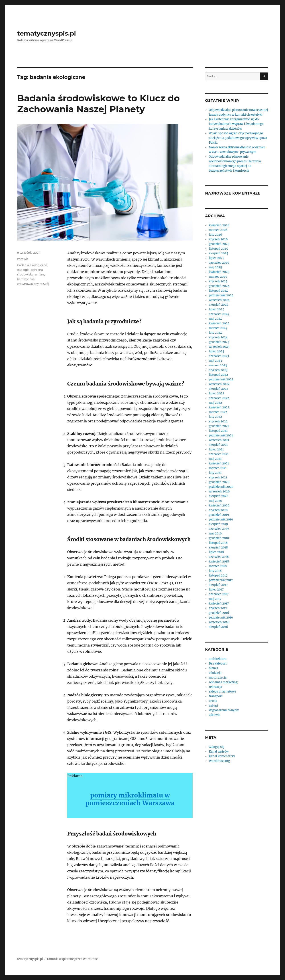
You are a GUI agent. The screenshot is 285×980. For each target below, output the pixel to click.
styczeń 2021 (218, 477)
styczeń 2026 (218, 239)
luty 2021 (215, 473)
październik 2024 (221, 295)
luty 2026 (216, 235)
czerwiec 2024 (219, 314)
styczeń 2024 (218, 337)
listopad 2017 (218, 575)
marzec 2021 (218, 468)
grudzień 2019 (219, 515)
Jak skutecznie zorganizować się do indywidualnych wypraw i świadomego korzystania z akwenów (236, 124)
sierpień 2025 (219, 253)
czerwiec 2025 (219, 263)
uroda (213, 701)
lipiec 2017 (216, 589)
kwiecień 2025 (219, 272)
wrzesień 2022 (219, 384)
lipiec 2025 (217, 258)
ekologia (23, 270)
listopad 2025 (218, 249)
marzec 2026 (218, 230)
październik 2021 (221, 435)
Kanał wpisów (219, 752)
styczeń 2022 (218, 421)
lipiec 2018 (216, 552)
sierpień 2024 (219, 305)
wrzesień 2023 (219, 347)
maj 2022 (215, 403)
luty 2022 (215, 417)
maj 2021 (215, 459)
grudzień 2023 (219, 342)
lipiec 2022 (217, 393)
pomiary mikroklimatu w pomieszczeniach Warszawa (130, 799)
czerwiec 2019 (219, 529)
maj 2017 (215, 599)
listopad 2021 (218, 431)
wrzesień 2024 (219, 300)
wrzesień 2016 (219, 622)
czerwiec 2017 (219, 594)
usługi (213, 706)
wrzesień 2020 (219, 491)
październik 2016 (221, 618)
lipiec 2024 (217, 309)
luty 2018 (215, 571)
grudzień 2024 (219, 286)
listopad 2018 (218, 543)
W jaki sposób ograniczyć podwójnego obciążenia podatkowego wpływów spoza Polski (238, 138)
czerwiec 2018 (219, 557)
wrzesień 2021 (219, 440)
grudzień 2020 (219, 482)
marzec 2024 (218, 328)
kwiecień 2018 (219, 561)
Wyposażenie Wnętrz (224, 710)
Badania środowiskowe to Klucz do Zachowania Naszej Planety (98, 104)
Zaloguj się (217, 747)
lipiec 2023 (216, 351)
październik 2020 (221, 487)
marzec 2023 (218, 365)
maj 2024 (215, 319)
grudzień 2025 (219, 244)
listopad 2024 (218, 291)
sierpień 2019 (218, 524)
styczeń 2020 (218, 510)
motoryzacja (218, 678)
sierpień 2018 (218, 547)
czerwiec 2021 (219, 454)
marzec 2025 (218, 277)
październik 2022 (221, 379)
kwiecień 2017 (219, 603)
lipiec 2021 (216, 449)
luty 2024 (215, 333)
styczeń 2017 (218, 608)
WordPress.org (219, 761)
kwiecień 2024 (219, 323)
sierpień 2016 (218, 627)
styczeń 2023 (218, 370)
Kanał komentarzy (222, 756)
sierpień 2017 (218, 585)
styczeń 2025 (218, 281)
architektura (218, 659)
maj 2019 (215, 533)
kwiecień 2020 (219, 505)
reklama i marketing (223, 682)
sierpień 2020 (219, 496)
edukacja (215, 673)
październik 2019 (221, 519)
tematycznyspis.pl (47, 33)
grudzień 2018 (219, 538)
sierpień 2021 (218, 445)
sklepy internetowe (222, 692)
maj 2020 (215, 501)
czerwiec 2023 (219, 356)
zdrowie (23, 259)
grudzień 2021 (219, 426)
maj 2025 (215, 267)
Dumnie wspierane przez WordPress (73, 959)
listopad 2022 (218, 375)
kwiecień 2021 (219, 463)
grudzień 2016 (219, 613)
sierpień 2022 (219, 389)
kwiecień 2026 (219, 225)
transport (216, 696)
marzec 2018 (218, 566)
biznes (214, 668)
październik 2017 (221, 580)
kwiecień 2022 (219, 407)
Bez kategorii (218, 664)
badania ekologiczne (32, 265)
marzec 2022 (218, 412)
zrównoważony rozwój (33, 284)
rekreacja (215, 687)
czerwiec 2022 (219, 398)
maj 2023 (215, 361)
